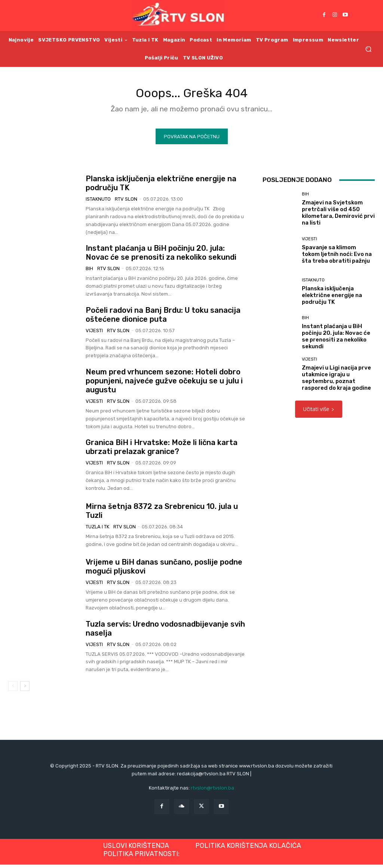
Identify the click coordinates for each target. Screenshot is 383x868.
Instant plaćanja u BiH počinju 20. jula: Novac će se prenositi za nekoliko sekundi (161, 256)
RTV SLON (126, 202)
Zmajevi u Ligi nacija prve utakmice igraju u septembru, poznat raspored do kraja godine (336, 381)
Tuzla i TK (97, 530)
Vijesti (94, 333)
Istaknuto (98, 202)
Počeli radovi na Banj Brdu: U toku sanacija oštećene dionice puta (163, 318)
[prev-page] (13, 689)
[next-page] (25, 689)
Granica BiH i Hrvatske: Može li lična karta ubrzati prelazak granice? (162, 450)
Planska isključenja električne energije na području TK (332, 298)
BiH (89, 272)
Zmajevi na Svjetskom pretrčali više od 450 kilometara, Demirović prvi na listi (338, 216)
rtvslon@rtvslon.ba (212, 791)
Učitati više (319, 412)
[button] (368, 49)
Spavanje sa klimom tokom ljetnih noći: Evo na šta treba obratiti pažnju (337, 257)
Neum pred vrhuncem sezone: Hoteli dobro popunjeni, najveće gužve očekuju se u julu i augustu (164, 384)
